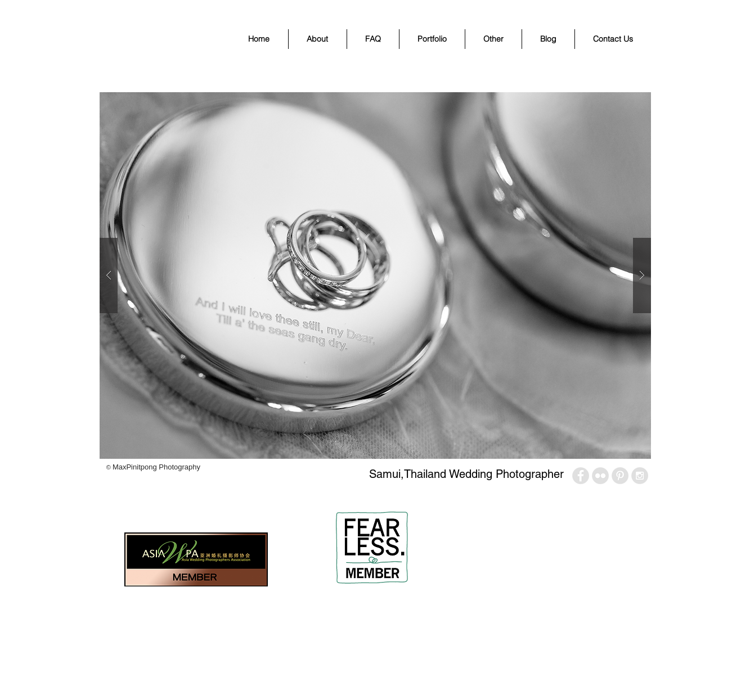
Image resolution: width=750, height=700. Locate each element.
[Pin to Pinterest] (195, 496)
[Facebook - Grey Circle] (581, 476)
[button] (432, 39)
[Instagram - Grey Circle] (640, 476)
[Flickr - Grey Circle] (600, 476)
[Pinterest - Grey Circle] (620, 476)
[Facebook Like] (126, 496)
